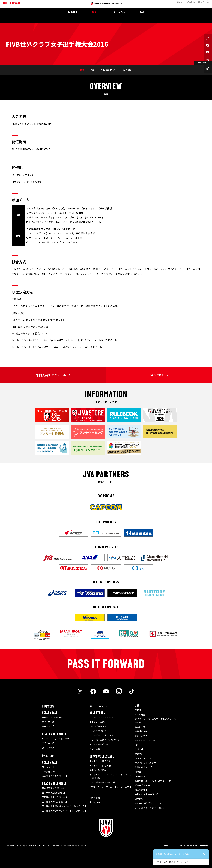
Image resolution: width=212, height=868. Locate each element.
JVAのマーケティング (145, 740)
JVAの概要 (140, 714)
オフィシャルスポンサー (147, 763)
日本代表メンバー (109, 70)
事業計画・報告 (142, 731)
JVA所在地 (140, 727)
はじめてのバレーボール (101, 717)
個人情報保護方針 (11, 846)
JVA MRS (189, 3)
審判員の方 (95, 802)
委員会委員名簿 (142, 785)
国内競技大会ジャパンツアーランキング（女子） (65, 811)
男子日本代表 (48, 722)
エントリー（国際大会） (101, 766)
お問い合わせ (57, 846)
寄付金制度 (140, 710)
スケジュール (48, 767)
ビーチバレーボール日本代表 (56, 739)
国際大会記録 (48, 772)
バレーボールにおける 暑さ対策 (105, 740)
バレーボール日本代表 (53, 717)
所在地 (84, 846)
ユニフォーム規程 (98, 722)
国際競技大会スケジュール (55, 797)
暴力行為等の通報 (72, 846)
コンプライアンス (143, 758)
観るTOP (48, 756)
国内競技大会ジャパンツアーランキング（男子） (65, 806)
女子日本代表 (48, 726)
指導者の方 (95, 798)
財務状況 (139, 754)
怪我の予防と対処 (98, 731)
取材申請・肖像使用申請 (147, 794)
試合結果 (128, 70)
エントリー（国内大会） (101, 761)
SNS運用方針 (35, 846)
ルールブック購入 (98, 726)
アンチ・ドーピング (99, 744)
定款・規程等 (141, 736)
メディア (179, 3)
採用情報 (139, 799)
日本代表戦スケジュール (54, 788)
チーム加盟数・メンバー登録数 (150, 808)
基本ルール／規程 (98, 770)
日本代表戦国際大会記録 (54, 793)
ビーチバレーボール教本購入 (103, 782)
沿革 (137, 745)
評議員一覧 (140, 776)
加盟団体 (139, 749)
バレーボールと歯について (102, 735)
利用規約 (24, 846)
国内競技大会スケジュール (55, 776)
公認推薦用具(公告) (144, 767)
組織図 (138, 772)
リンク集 (46, 846)
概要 (82, 70)
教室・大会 (95, 749)
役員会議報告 (141, 790)
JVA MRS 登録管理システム (148, 803)
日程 (92, 70)
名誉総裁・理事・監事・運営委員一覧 (153, 781)
